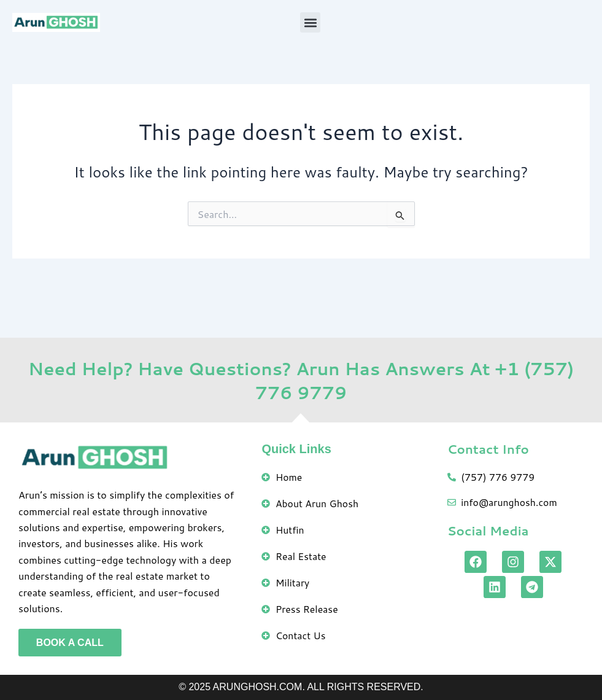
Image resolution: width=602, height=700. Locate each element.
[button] (310, 22)
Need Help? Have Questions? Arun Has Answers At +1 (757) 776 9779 (301, 379)
